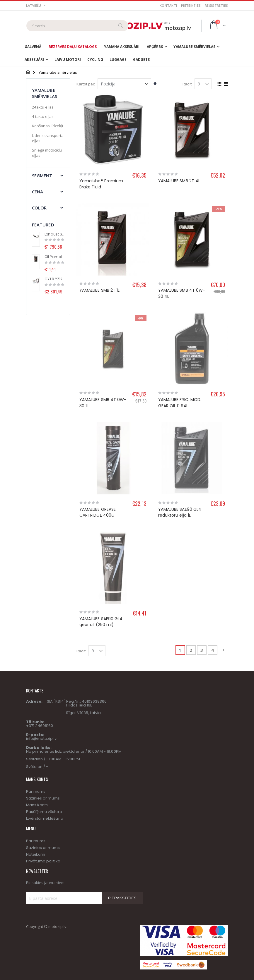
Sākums (28, 72)
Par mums (36, 617)
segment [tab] (42, 176)
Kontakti (168, 5)
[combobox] (77, 26)
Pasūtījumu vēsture (44, 637)
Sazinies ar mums (43, 624)
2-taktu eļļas (43, 107)
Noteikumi (36, 680)
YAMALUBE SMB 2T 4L (179, 181)
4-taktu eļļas (43, 116)
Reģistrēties (216, 5)
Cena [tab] (38, 192)
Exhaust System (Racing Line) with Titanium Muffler (54, 234)
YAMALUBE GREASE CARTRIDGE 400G (98, 396)
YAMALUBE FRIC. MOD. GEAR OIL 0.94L (180, 345)
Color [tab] (39, 208)
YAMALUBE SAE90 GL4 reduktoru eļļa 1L (180, 396)
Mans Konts (37, 631)
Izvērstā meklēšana (45, 644)
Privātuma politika (43, 686)
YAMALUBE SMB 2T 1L (99, 290)
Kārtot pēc (86, 84)
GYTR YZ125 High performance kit (54, 279)
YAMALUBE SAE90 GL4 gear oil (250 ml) (101, 447)
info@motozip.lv (41, 564)
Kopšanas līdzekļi (47, 126)
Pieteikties (191, 5)
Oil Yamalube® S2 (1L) (54, 257)
